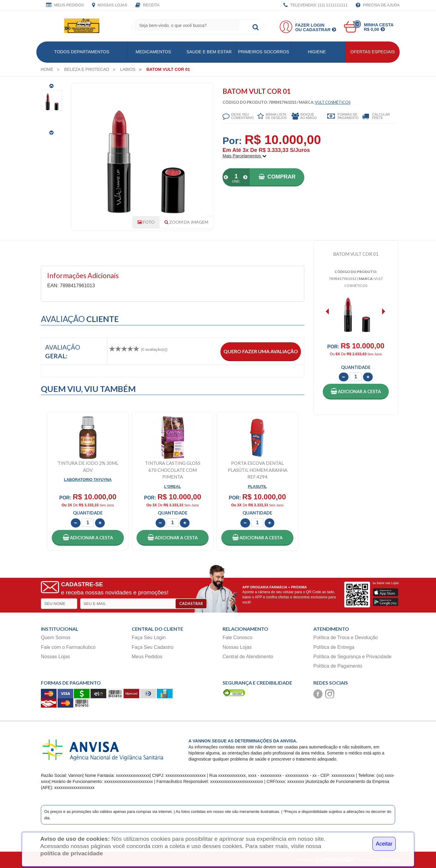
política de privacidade (72, 853)
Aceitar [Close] (384, 844)
